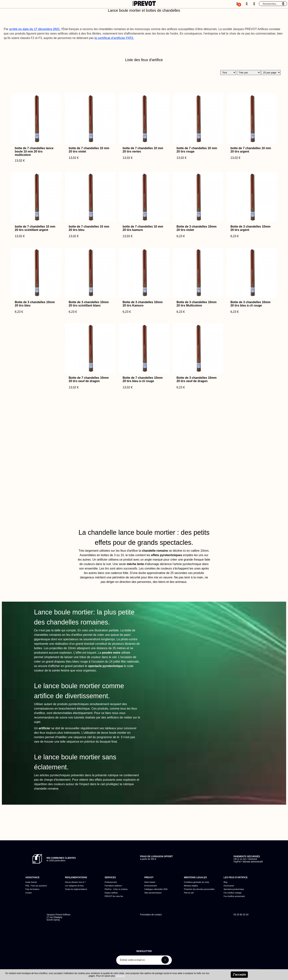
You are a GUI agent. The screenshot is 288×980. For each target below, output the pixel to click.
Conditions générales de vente (197, 882)
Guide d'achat (31, 882)
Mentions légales (191, 886)
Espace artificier (111, 893)
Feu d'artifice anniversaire (234, 896)
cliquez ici (121, 976)
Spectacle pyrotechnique (234, 889)
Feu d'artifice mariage (233, 893)
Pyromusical (229, 886)
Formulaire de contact (151, 915)
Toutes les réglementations (76, 889)
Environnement (151, 886)
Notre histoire (150, 882)
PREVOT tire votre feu (114, 896)
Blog (226, 882)
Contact (28, 893)
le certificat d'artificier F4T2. (114, 38)
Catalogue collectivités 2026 (156, 889)
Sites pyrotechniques (153, 893)
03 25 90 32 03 (241, 915)
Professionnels (111, 882)
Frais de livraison (32, 889)
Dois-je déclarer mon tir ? (75, 882)
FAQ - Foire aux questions (36, 886)
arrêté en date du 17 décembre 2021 (34, 29)
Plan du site (189, 893)
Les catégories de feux (74, 886)
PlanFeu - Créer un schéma (116, 889)
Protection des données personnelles (199, 889)
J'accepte (239, 975)
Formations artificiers (113, 886)
